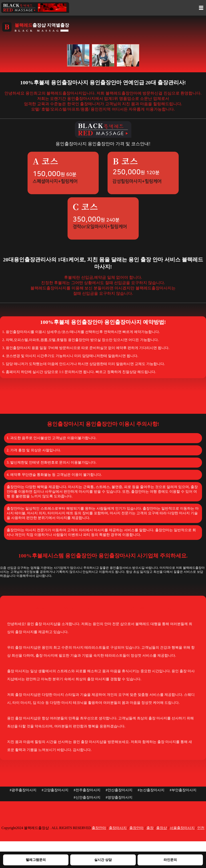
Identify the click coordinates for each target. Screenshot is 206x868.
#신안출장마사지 (87, 797)
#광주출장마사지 (23, 790)
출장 (150, 828)
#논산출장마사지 (151, 790)
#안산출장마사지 (119, 790)
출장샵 (162, 828)
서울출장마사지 (182, 828)
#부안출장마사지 (183, 790)
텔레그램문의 (36, 860)
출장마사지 (118, 828)
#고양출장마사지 (55, 790)
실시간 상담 (103, 860)
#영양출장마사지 (119, 797)
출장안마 (99, 828)
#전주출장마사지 (87, 790)
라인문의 (170, 860)
